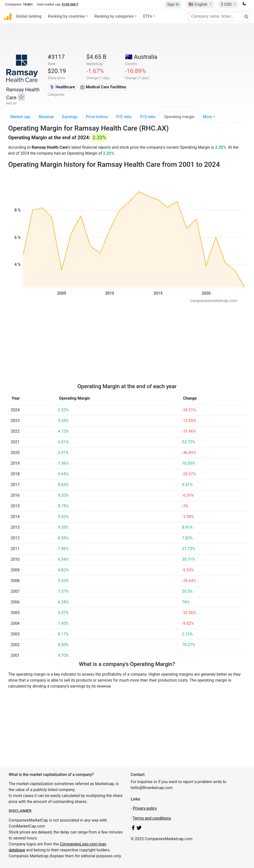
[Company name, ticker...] (219, 16)
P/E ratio (124, 117)
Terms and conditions (152, 818)
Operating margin (179, 117)
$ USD (227, 4)
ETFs (148, 16)
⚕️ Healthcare (62, 87)
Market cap (20, 117)
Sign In (173, 4)
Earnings (70, 117)
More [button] (207, 117)
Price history (97, 117)
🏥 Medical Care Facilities (103, 87)
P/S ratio (148, 117)
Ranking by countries (66, 16)
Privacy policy (145, 808)
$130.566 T (70, 4)
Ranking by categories (114, 16)
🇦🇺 (141, 57)
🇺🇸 (198, 4)
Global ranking (29, 16)
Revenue (46, 117)
